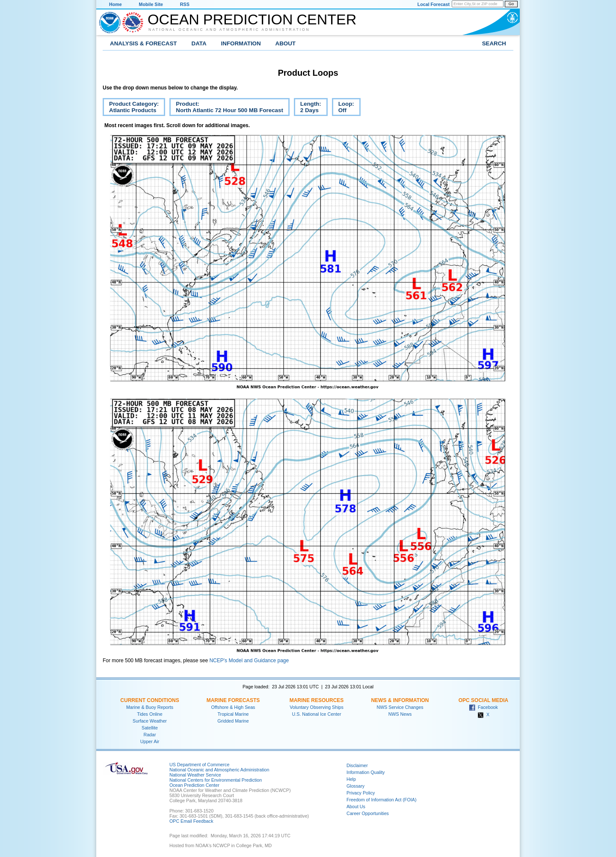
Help (351, 779)
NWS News (400, 714)
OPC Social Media (483, 700)
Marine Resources (317, 700)
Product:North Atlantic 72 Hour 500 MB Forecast (226, 108)
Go (511, 4)
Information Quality (366, 772)
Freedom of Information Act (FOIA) (381, 800)
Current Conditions (150, 700)
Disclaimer (357, 765)
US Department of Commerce (199, 765)
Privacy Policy (361, 793)
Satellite (150, 728)
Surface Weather (150, 721)
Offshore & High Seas (233, 707)
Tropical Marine (233, 714)
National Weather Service (195, 775)
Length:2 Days (308, 108)
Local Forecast (434, 4)
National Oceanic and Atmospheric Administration (229, 30)
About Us (356, 806)
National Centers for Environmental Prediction (216, 780)
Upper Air (150, 741)
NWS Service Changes (400, 707)
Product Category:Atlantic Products (131, 108)
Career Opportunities (368, 813)
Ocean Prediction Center (252, 19)
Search (494, 43)
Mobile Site (151, 4)
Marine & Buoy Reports (150, 707)
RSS (185, 4)
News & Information (400, 700)
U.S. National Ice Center (317, 714)
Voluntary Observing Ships (317, 707)
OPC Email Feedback (191, 821)
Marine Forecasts (233, 700)
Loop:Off (343, 108)
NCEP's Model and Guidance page (249, 661)
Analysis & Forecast (144, 43)
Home (115, 4)
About (286, 43)
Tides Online (150, 714)
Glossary (355, 786)
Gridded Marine (233, 721)
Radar (150, 735)
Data (199, 43)
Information (241, 43)
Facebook (483, 707)
